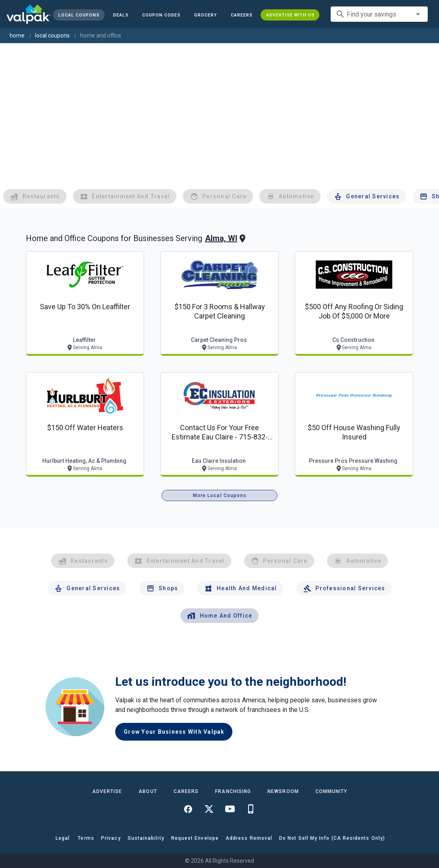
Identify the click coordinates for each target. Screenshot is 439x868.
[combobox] (379, 14)
